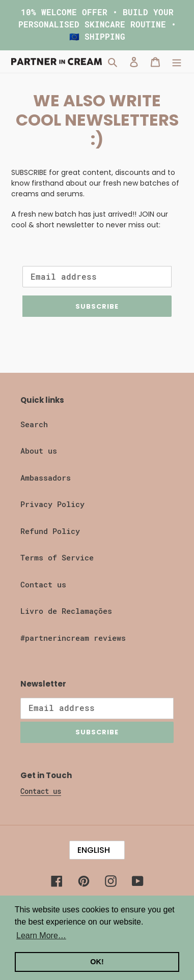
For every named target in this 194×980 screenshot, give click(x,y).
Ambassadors (46, 478)
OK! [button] (97, 962)
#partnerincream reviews (73, 638)
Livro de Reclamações (66, 611)
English (94, 850)
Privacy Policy (52, 504)
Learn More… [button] (41, 936)
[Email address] (97, 277)
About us (39, 451)
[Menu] (177, 62)
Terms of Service (57, 558)
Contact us (43, 585)
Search (34, 425)
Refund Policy (50, 531)
